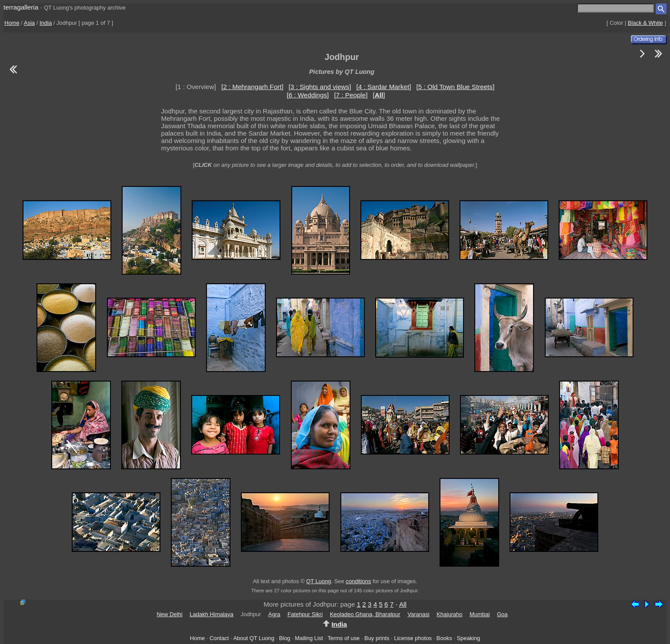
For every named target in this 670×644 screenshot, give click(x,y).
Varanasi (418, 614)
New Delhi (169, 614)
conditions (358, 581)
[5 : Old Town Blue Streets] (456, 87)
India (46, 23)
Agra (274, 614)
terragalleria (21, 7)
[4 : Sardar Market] (384, 87)
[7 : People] (351, 95)
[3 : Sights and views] (320, 87)
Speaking (468, 638)
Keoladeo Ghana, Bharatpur (365, 614)
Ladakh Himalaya (211, 614)
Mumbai (480, 614)
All (403, 604)
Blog (285, 638)
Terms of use (343, 638)
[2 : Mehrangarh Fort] (252, 87)
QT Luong (318, 581)
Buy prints (377, 638)
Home (12, 23)
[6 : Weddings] (308, 95)
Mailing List (309, 638)
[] (379, 95)
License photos (413, 638)
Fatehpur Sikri (305, 614)
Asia (29, 23)
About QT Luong (253, 638)
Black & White (645, 23)
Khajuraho (449, 614)
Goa (502, 614)
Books (444, 638)
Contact (219, 638)
